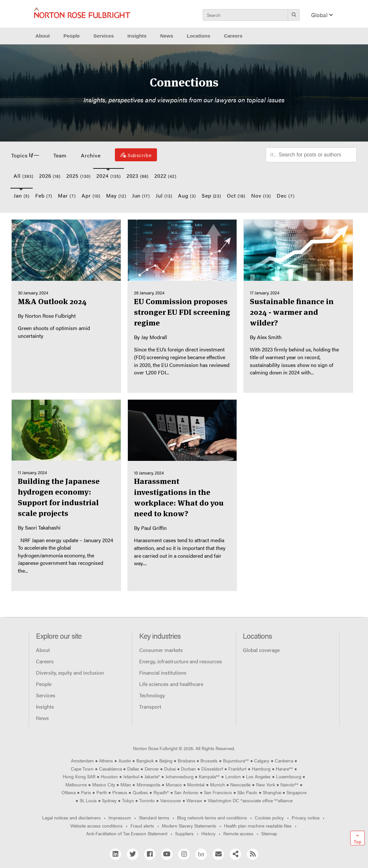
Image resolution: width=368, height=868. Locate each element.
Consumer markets (161, 650)
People (72, 36)
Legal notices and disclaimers (71, 817)
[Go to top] (357, 838)
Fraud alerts (142, 826)
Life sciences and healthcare (171, 684)
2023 (138, 176)
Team (60, 155)
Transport (150, 707)
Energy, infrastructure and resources (181, 661)
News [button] (167, 36)
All (23, 176)
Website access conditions (96, 826)
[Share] (235, 854)
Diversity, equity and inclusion (70, 673)
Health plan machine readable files (258, 826)
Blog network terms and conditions (212, 817)
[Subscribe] (136, 155)
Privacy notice (306, 817)
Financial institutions (163, 673)
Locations (199, 36)
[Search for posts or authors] (315, 155)
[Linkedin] (115, 854)
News (42, 718)
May (116, 195)
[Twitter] (133, 854)
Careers (45, 661)
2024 (109, 176)
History (208, 833)
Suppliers (184, 833)
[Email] (218, 854)
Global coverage (261, 650)
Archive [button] (91, 155)
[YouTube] (167, 854)
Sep (212, 195)
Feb (44, 195)
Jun (141, 195)
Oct (236, 195)
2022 (165, 176)
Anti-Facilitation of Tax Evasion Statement (127, 833)
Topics (25, 155)
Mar (67, 195)
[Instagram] (184, 854)
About (43, 650)
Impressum (120, 817)
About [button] (43, 36)
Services (46, 695)
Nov (261, 195)
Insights (45, 707)
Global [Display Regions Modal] (322, 15)
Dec (286, 195)
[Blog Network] (201, 854)
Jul (164, 195)
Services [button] (103, 36)
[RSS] (253, 854)
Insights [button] (137, 36)
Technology (152, 695)
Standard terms (154, 817)
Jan (22, 195)
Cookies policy (269, 817)
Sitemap (269, 833)
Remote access (238, 833)
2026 (50, 176)
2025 (78, 176)
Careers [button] (233, 36)
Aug (187, 195)
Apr (91, 195)
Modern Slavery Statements (189, 826)
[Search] (294, 15)
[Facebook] (150, 854)
